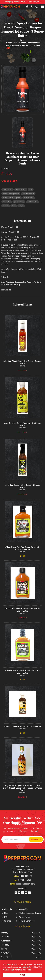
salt (31, 190)
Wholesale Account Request (30, 913)
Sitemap (8, 921)
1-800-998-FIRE (26, 876)
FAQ (6, 917)
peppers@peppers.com (25, 884)
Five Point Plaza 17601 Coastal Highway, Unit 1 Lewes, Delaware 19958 (23, 869)
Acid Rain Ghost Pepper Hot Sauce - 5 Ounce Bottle (22, 362)
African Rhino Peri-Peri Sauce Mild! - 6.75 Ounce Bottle (22, 672)
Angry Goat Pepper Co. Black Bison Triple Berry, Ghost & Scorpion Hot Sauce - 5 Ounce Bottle (22, 788)
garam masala (19, 202)
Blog (6, 913)
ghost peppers (21, 190)
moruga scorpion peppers (12, 198)
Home (22, 40)
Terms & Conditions (27, 921)
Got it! (22, 975)
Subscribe (36, 839)
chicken (6, 206)
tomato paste (7, 190)
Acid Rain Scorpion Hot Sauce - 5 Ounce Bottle (22, 486)
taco (14, 206)
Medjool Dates (32, 202)
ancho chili (7, 202)
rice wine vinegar (28, 194)
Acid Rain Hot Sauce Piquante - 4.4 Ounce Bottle (23, 424)
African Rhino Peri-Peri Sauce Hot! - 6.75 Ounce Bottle (22, 610)
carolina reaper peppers (11, 194)
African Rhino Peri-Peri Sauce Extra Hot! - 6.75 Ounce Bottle (22, 548)
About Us (8, 909)
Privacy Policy (24, 917)
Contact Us (23, 909)
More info (27, 970)
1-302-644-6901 (24, 880)
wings (21, 206)
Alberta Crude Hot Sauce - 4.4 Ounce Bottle (22, 726)
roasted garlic (29, 198)
